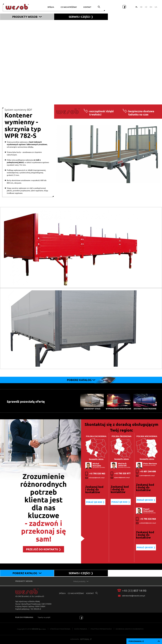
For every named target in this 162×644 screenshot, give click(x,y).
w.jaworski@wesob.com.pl (120, 478)
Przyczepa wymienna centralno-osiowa (20, 94)
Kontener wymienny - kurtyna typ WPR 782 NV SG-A (26, 51)
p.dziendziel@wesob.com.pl (146, 523)
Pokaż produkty (81, 581)
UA (156, 7)
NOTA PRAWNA (81, 629)
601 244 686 (146, 472)
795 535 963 (95, 474)
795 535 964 (146, 519)
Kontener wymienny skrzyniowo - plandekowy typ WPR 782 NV (30, 56)
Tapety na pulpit (44, 617)
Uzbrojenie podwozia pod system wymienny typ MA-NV (27, 80)
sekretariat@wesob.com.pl (133, 596)
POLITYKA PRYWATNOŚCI (101, 629)
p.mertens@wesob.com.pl (145, 476)
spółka (51, 7)
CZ (146, 7)
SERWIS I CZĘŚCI (81, 573)
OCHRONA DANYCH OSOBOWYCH (130, 629)
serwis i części (81, 17)
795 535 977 (121, 474)
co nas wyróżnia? (69, 7)
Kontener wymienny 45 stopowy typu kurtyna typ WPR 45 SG (29, 71)
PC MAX (8, 99)
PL (136, 7)
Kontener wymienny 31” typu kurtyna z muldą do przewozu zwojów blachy (34, 75)
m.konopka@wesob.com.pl (95, 478)
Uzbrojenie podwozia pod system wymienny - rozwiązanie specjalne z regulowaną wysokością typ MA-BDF (47, 89)
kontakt (87, 7)
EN (151, 7)
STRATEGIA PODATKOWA (60, 629)
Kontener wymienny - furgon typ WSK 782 (22, 61)
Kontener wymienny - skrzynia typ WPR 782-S (23, 66)
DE (141, 7)
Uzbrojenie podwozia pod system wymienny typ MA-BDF (27, 85)
